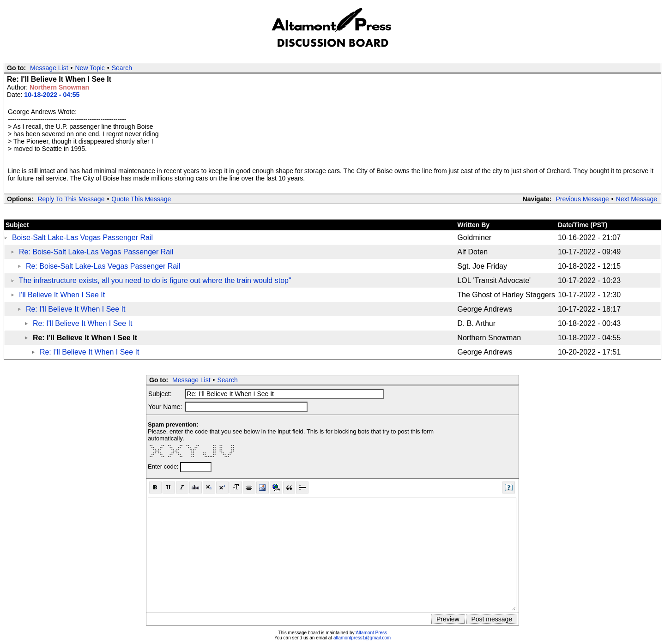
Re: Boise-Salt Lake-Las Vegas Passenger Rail (96, 252)
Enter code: (164, 466)
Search (122, 68)
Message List (49, 68)
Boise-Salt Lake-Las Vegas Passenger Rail (82, 238)
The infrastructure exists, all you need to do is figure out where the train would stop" (155, 280)
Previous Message (582, 199)
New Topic (90, 68)
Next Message (637, 199)
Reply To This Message (71, 199)
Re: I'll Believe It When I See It (76, 309)
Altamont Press (371, 633)
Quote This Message (141, 199)
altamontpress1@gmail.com (362, 638)
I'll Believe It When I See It (62, 295)
